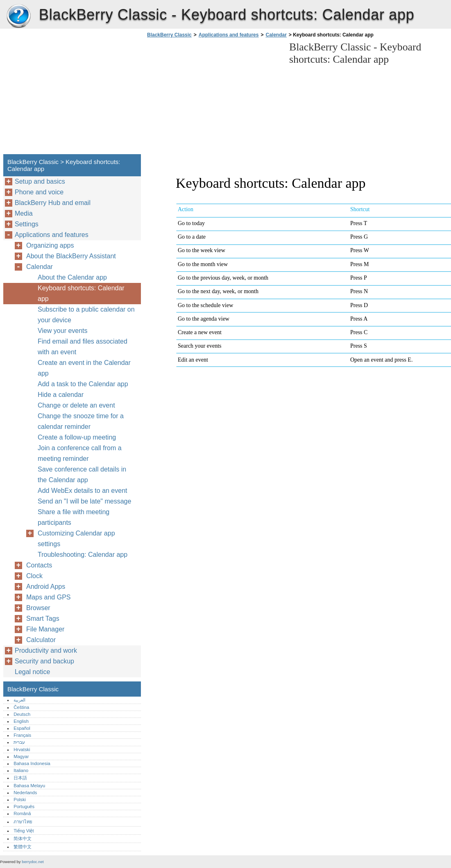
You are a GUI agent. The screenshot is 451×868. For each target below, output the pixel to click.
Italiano (21, 770)
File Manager (45, 629)
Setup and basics (40, 181)
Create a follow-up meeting (77, 437)
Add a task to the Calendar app (83, 384)
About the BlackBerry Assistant (71, 256)
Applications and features (229, 35)
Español (22, 728)
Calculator (41, 640)
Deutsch (22, 714)
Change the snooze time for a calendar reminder (81, 421)
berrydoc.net (33, 862)
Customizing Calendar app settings (76, 539)
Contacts (39, 565)
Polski (20, 800)
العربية (19, 700)
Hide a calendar (61, 395)
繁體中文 (23, 847)
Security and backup (44, 661)
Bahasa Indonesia (32, 763)
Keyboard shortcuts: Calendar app (81, 293)
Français (22, 735)
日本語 (20, 778)
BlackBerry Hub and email (53, 203)
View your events (63, 331)
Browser (38, 608)
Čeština (21, 707)
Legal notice (32, 672)
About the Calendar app (72, 277)
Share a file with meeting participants (74, 517)
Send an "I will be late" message (84, 501)
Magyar (21, 756)
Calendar (276, 35)
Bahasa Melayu (29, 786)
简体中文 (23, 838)
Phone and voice (39, 192)
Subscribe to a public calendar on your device (86, 315)
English (21, 721)
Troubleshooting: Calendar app (83, 555)
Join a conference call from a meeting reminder (80, 453)
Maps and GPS (49, 597)
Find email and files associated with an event (83, 347)
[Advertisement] (214, 98)
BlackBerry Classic (18, 16)
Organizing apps (50, 245)
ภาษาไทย (23, 822)
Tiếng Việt (24, 831)
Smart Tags (43, 619)
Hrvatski (22, 750)
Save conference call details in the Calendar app (82, 475)
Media (24, 213)
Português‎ (24, 806)
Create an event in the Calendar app (84, 368)
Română (22, 813)
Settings (27, 224)
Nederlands (25, 793)
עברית (19, 742)
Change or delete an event (76, 405)
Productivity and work (46, 650)
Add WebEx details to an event (83, 491)
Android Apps (46, 587)
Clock (34, 576)
